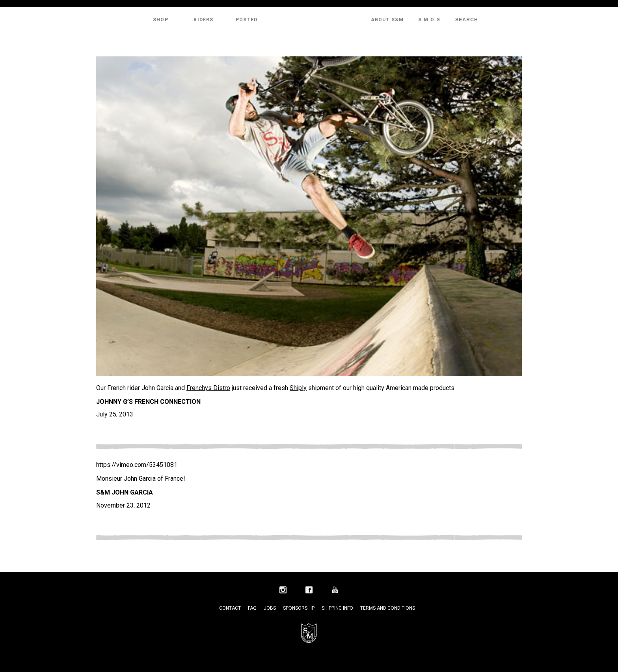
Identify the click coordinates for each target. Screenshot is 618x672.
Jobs (270, 608)
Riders (203, 20)
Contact (230, 608)
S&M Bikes (309, 20)
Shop (161, 20)
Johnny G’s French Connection (148, 402)
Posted (247, 20)
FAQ (252, 608)
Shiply (298, 388)
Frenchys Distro (208, 388)
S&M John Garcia (125, 492)
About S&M (387, 20)
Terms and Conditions (388, 608)
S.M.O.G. (430, 20)
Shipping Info (337, 608)
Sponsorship (299, 608)
